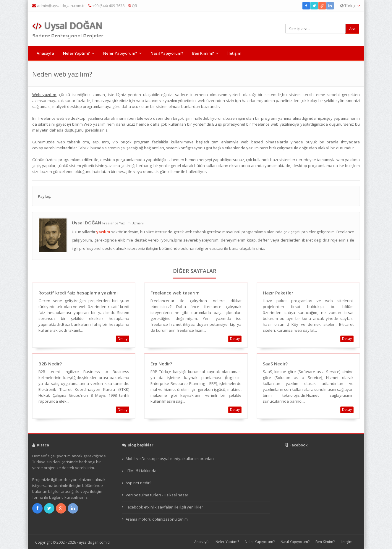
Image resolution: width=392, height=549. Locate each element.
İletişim (234, 53)
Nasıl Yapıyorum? (167, 53)
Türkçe (350, 6)
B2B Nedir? (50, 364)
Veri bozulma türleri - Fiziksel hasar (157, 495)
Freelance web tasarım (175, 293)
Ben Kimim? (203, 53)
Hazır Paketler (278, 293)
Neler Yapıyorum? (120, 53)
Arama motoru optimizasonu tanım (157, 519)
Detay (123, 339)
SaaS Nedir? (275, 364)
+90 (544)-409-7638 (106, 6)
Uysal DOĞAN (67, 26)
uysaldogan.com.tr (95, 542)
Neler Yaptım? (76, 53)
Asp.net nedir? (139, 483)
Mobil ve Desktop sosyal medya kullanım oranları (170, 459)
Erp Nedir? (161, 364)
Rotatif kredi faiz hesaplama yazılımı (78, 293)
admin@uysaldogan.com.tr (61, 6)
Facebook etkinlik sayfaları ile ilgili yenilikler (164, 507)
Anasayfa (45, 53)
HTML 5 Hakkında (141, 471)
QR (133, 6)
